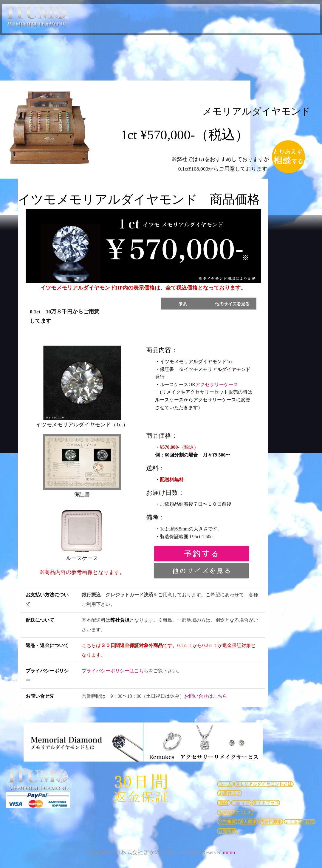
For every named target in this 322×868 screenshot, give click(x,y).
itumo (229, 852)
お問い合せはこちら (206, 696)
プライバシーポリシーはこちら (115, 671)
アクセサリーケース (217, 385)
